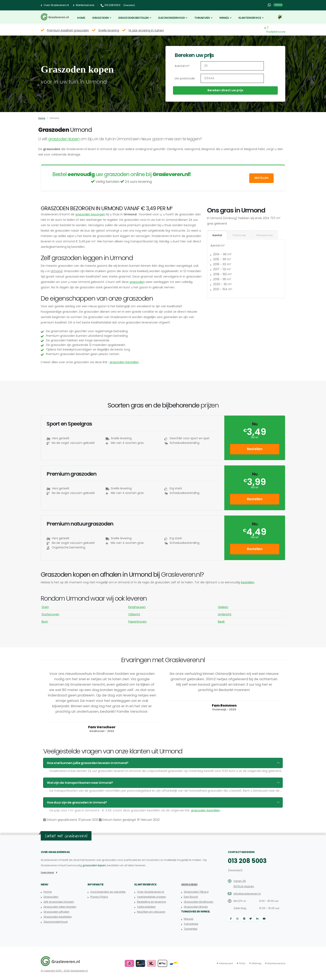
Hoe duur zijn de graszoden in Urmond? (76, 802)
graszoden (137, 282)
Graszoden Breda (196, 907)
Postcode (239, 235)
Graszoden (100, 18)
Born (45, 622)
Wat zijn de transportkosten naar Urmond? (79, 783)
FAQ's (242, 963)
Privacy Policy (99, 897)
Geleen (223, 607)
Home (81, 18)
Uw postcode (184, 78)
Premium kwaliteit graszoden (68, 30)
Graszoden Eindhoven (199, 902)
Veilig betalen (146, 907)
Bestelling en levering (151, 902)
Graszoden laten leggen (60, 907)
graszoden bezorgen (90, 214)
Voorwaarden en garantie (108, 892)
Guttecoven (50, 614)
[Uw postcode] (232, 78)
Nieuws (189, 919)
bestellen (248, 582)
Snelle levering (109, 30)
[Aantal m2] (232, 66)
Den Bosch (191, 897)
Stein (45, 607)
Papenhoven (137, 622)
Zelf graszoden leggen (59, 902)
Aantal (217, 235)
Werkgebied (189, 884)
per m (255, 538)
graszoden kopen (64, 139)
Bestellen (261, 178)
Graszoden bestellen (133, 18)
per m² (255, 438)
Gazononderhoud (171, 18)
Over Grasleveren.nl (55, 5)
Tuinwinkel (191, 929)
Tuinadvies (202, 18)
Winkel (224, 18)
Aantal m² (182, 66)
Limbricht (225, 614)
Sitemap (256, 963)
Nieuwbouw (264, 235)
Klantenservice (84, 5)
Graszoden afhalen (56, 912)
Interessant (226, 963)
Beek (221, 622)
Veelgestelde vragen (151, 897)
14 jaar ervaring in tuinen (146, 30)
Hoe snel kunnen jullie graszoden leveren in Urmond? (86, 763)
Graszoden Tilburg (196, 892)
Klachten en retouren (151, 912)
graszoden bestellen (124, 362)
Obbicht (134, 614)
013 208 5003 (247, 861)
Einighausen (137, 607)
